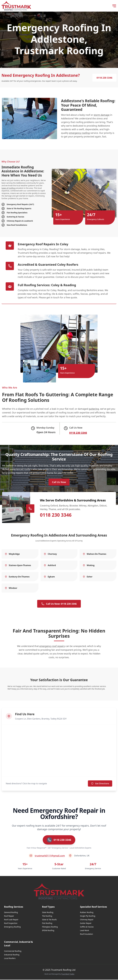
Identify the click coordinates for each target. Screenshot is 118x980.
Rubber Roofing (87, 913)
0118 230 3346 (104, 78)
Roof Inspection (11, 924)
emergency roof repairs (52, 646)
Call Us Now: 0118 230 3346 (59, 604)
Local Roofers (10, 959)
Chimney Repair (87, 920)
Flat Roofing (47, 924)
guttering (94, 409)
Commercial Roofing (13, 951)
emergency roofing (79, 133)
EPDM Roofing (48, 931)
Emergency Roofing (12, 927)
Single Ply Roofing (88, 916)
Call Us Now (59, 482)
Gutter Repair (86, 924)
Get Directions (100, 784)
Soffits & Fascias (87, 927)
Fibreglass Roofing (50, 927)
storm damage (102, 115)
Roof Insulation (86, 934)
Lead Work (85, 931)
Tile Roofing (47, 916)
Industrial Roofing (12, 955)
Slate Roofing (48, 913)
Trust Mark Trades (68, 974)
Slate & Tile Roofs (49, 920)
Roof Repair (9, 916)
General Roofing (11, 913)
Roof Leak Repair (11, 920)
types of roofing (8, 188)
